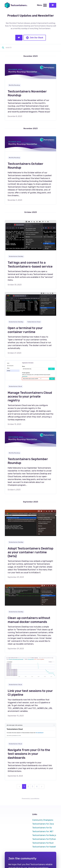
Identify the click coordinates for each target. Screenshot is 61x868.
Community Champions (43, 820)
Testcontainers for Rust (43, 843)
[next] (42, 787)
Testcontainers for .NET (43, 831)
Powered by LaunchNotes (31, 799)
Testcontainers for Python (44, 839)
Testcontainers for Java (43, 824)
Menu (42, 5)
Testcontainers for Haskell (44, 847)
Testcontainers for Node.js (44, 835)
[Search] (32, 48)
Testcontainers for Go (42, 828)
